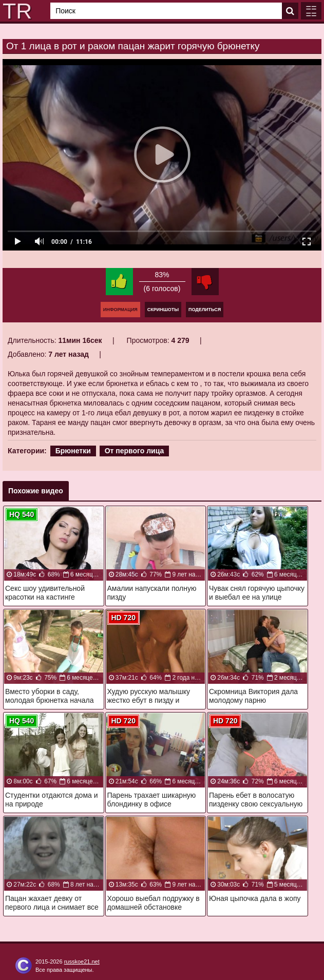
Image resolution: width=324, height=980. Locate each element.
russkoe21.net (82, 962)
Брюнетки (73, 451)
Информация (120, 310)
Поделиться (205, 310)
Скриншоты (163, 310)
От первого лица (135, 451)
